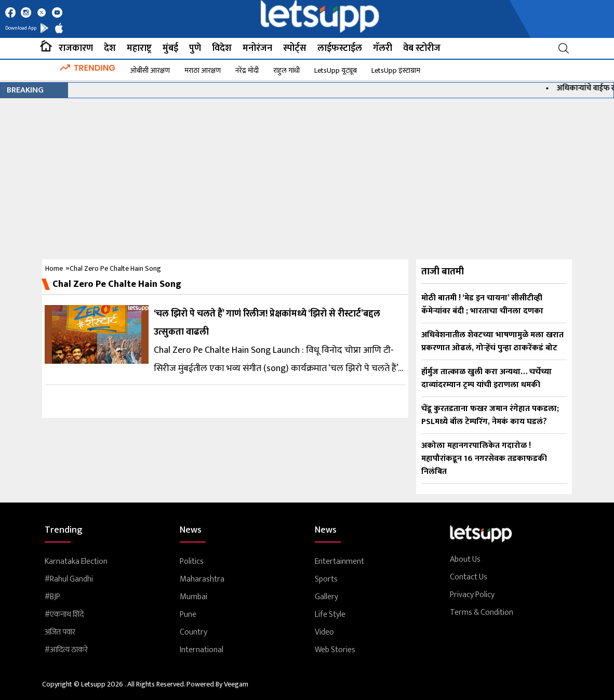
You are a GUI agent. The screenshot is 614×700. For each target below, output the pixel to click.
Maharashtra (202, 579)
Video (324, 632)
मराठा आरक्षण (203, 70)
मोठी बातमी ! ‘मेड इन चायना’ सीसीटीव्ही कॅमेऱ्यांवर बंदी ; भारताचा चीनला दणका (482, 305)
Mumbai (193, 597)
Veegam (236, 684)
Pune (188, 615)
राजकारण (76, 48)
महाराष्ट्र (139, 48)
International (202, 650)
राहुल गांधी (286, 70)
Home (54, 268)
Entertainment (339, 562)
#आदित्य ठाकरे (66, 650)
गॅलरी (383, 48)
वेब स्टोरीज (422, 48)
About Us (465, 560)
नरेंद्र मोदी (247, 70)
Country (193, 632)
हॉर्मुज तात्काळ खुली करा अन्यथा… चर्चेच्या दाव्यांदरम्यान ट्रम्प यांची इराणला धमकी (486, 378)
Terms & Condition (482, 613)
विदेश (222, 48)
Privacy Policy (472, 595)
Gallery (326, 597)
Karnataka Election (76, 562)
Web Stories (335, 650)
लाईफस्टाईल (340, 48)
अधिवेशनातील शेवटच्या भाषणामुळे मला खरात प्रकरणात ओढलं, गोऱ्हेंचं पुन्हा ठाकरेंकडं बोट (492, 341)
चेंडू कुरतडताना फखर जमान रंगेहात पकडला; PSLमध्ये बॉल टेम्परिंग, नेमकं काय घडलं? (490, 415)
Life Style (330, 615)
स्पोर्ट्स (295, 48)
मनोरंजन (257, 48)
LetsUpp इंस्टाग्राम (396, 70)
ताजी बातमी (443, 272)
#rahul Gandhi (69, 579)
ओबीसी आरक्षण (150, 70)
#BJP (52, 597)
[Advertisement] (307, 176)
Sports (326, 579)
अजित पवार (60, 632)
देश (110, 48)
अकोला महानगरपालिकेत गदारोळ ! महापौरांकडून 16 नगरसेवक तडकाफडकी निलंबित (484, 459)
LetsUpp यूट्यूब (336, 70)
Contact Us (469, 577)
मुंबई (170, 48)
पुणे (195, 48)
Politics (192, 562)
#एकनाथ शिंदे (64, 615)
